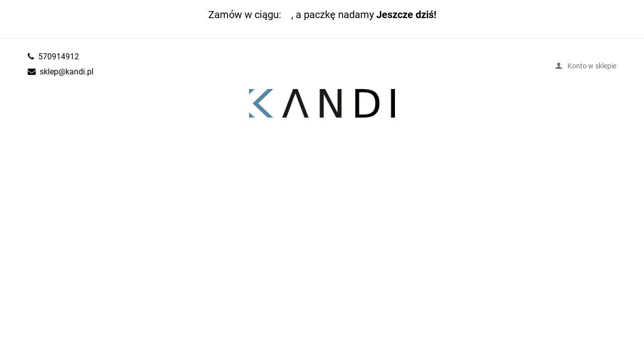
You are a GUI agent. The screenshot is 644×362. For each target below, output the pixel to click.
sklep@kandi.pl (67, 71)
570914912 (59, 56)
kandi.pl (322, 104)
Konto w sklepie (592, 66)
